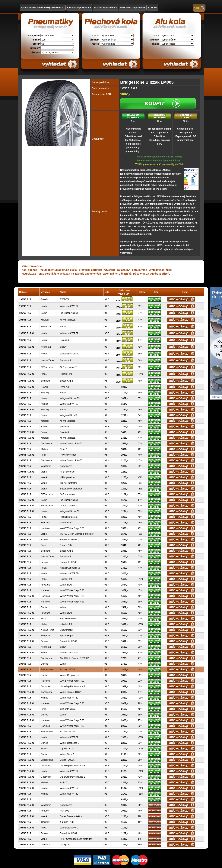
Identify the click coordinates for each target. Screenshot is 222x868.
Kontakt (153, 7)
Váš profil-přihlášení (105, 7)
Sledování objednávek (133, 7)
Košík (199, 7)
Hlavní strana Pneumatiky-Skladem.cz (43, 7)
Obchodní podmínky (79, 7)
